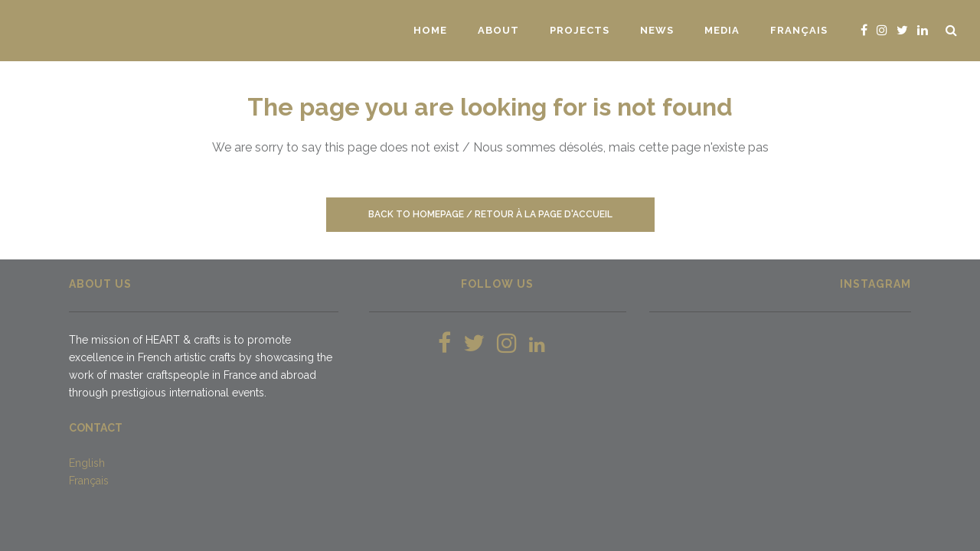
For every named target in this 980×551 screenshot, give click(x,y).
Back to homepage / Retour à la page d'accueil (490, 214)
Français (89, 481)
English (87, 463)
